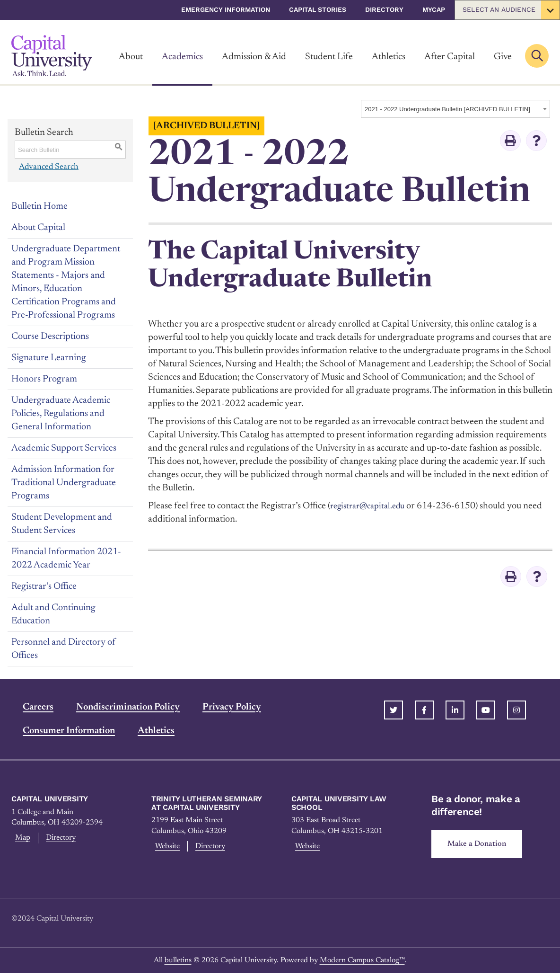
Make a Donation (481, 845)
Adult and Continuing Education (53, 614)
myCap (434, 9)
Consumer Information (57, 731)
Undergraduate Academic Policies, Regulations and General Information (61, 414)
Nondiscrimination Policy (117, 707)
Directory (384, 9)
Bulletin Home (39, 206)
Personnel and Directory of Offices (63, 649)
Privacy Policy (220, 707)
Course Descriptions (50, 337)
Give (503, 57)
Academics (182, 57)
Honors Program (44, 379)
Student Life (329, 57)
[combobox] (455, 109)
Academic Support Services (64, 448)
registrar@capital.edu (372, 506)
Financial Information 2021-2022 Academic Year (66, 559)
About (131, 57)
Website (167, 848)
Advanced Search (48, 167)
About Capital (38, 228)
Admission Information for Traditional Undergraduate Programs (64, 483)
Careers (27, 707)
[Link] (52, 56)
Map (21, 839)
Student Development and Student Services (62, 524)
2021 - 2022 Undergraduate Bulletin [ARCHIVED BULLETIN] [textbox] (447, 109)
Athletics (389, 57)
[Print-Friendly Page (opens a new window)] (510, 141)
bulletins (178, 963)
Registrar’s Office (44, 586)
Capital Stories (318, 9)
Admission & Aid (254, 57)
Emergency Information (226, 9)
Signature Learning (49, 358)
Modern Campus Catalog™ (362, 963)
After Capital (450, 57)
